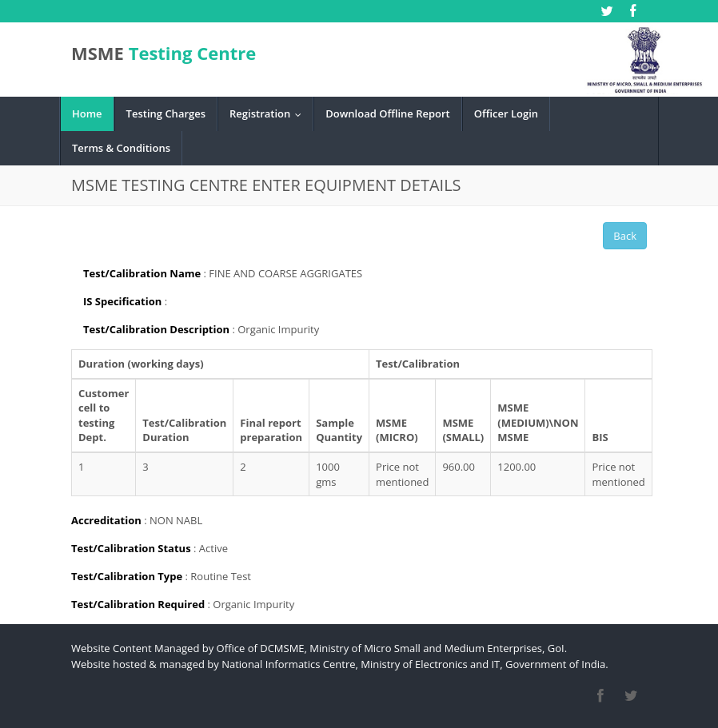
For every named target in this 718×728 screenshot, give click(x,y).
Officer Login (506, 113)
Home (87, 113)
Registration (269, 113)
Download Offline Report (387, 113)
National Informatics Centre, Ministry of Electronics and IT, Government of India (413, 664)
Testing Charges (166, 113)
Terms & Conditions (121, 148)
